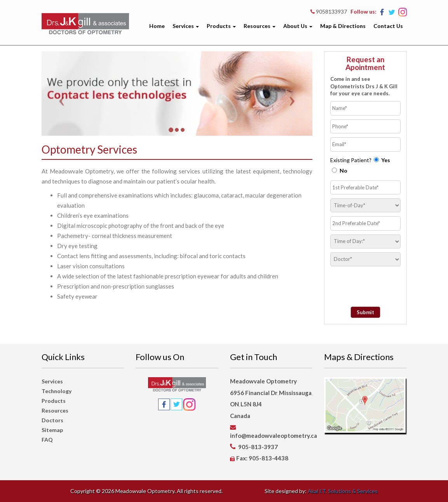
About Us (298, 26)
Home (157, 26)
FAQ (47, 440)
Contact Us (388, 26)
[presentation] (376, 282)
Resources (260, 26)
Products (221, 26)
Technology (57, 391)
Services (186, 26)
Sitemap (52, 430)
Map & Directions (343, 26)
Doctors (52, 420)
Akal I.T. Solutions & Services (343, 491)
